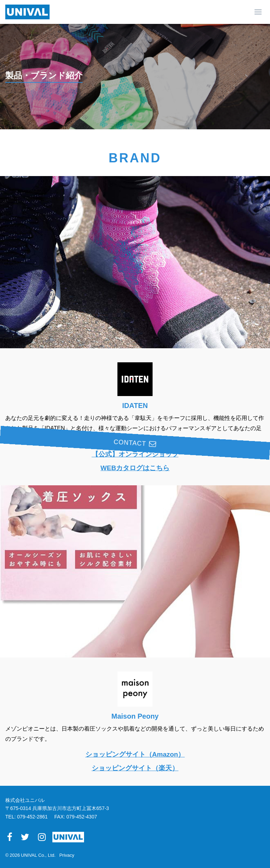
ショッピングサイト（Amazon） (135, 754)
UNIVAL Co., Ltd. (38, 855)
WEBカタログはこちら (135, 468)
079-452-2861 (32, 817)
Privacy (67, 855)
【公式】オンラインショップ (135, 454)
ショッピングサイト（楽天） (135, 768)
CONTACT (259, 388)
